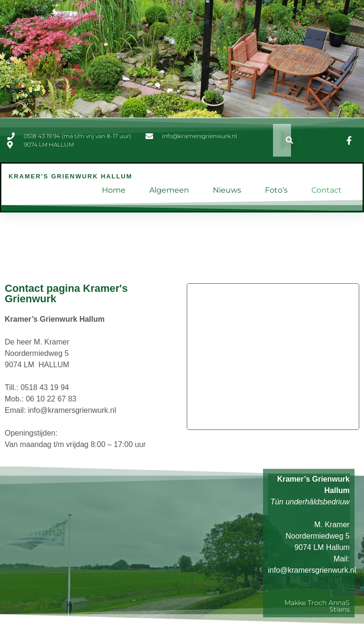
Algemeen (169, 190)
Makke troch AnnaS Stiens (317, 606)
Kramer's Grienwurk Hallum (70, 176)
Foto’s (276, 190)
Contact (327, 190)
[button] (289, 140)
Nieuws (227, 190)
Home (114, 190)
